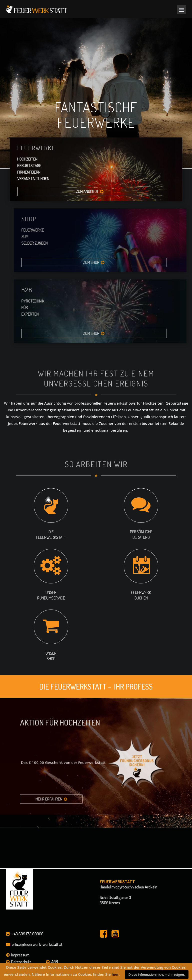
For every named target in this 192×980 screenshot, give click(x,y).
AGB (55, 962)
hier (115, 974)
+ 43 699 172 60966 (27, 934)
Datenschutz (21, 962)
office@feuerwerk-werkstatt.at (37, 944)
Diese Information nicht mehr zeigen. (157, 974)
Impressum (20, 955)
